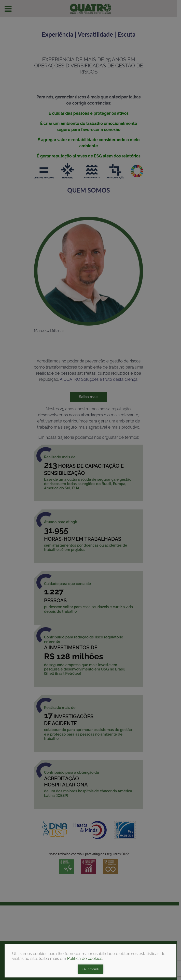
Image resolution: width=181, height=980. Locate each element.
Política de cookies (85, 959)
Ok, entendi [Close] (90, 969)
